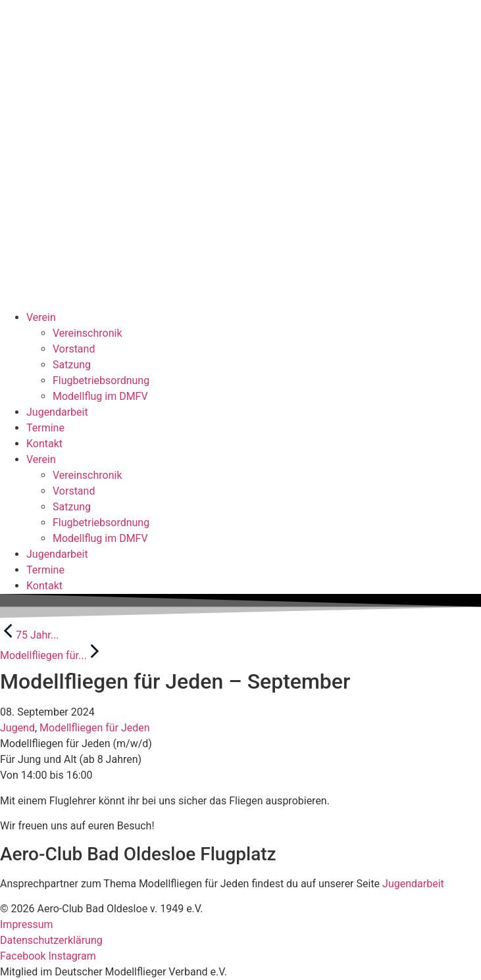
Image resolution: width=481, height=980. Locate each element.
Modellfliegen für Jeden (95, 728)
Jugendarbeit (57, 412)
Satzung (72, 365)
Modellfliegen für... (51, 655)
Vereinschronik (87, 333)
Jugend (17, 728)
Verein (41, 317)
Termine (45, 428)
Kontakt (44, 444)
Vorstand (74, 349)
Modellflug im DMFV (100, 396)
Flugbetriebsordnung (101, 380)
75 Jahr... (29, 635)
